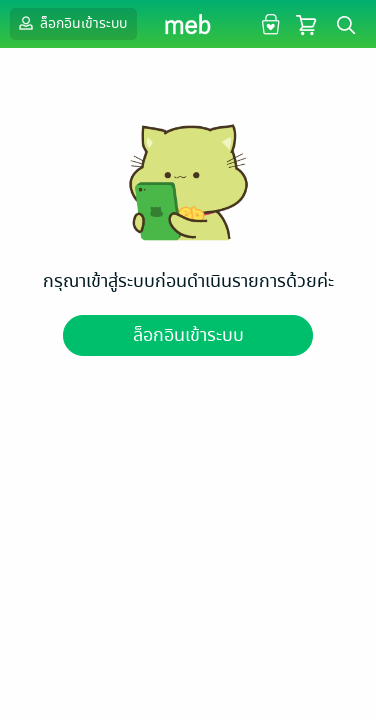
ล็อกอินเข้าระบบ (71, 23)
